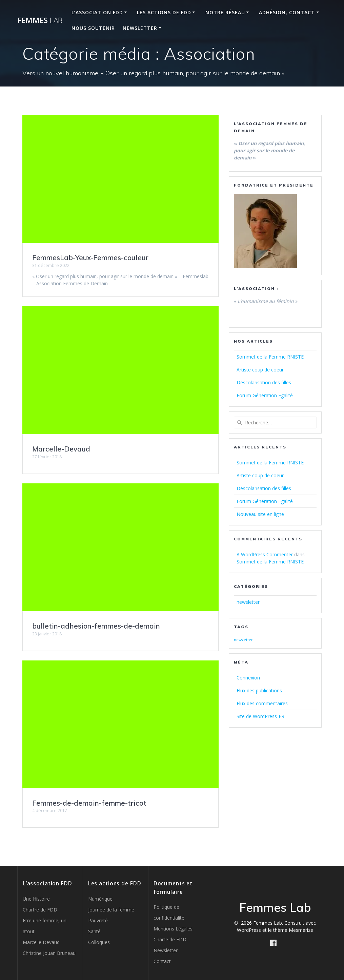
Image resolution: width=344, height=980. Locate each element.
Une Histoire (36, 899)
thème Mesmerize (293, 930)
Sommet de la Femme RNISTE (270, 357)
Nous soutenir (93, 28)
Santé (94, 931)
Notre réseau (225, 12)
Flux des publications (259, 690)
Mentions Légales (173, 929)
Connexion (248, 678)
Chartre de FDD (40, 910)
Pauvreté (98, 920)
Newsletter (140, 28)
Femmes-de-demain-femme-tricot (89, 803)
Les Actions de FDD (164, 12)
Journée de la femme (111, 910)
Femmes (40, 20)
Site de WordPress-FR (260, 716)
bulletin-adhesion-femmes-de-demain (96, 626)
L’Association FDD (97, 12)
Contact (162, 961)
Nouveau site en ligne (260, 514)
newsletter (248, 602)
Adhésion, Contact (287, 12)
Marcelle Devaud (41, 942)
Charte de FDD (170, 939)
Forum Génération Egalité (265, 395)
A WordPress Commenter (265, 554)
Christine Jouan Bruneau (49, 953)
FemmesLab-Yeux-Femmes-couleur (90, 257)
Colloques (99, 942)
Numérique (100, 899)
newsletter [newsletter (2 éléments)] (243, 640)
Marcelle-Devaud (61, 449)
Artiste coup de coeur (260, 370)
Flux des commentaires (262, 703)
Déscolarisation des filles (264, 382)
